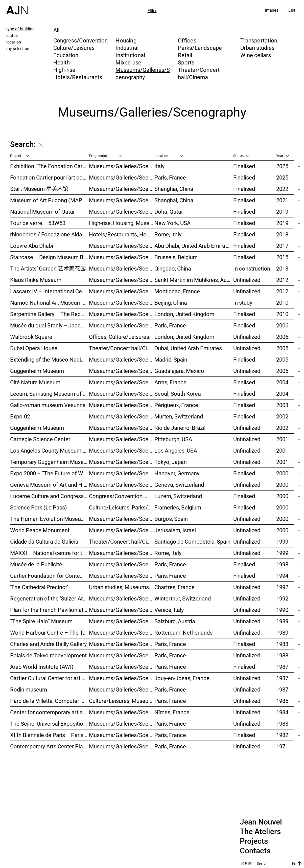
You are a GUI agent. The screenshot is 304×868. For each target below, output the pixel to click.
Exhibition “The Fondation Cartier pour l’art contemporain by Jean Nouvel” (50, 166)
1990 (282, 610)
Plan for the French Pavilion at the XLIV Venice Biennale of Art (50, 610)
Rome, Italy (168, 234)
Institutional (130, 55)
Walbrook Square (31, 337)
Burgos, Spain (171, 519)
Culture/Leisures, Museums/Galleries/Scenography (122, 701)
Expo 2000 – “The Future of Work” (50, 473)
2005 (282, 348)
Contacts (255, 851)
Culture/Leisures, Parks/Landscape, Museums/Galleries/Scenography (122, 507)
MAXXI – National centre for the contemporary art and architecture (50, 553)
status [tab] (12, 35)
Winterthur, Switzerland (183, 598)
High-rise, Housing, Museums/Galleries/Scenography (122, 223)
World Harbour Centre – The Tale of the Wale (50, 632)
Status (241, 156)
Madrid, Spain (171, 359)
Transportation (259, 40)
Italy (159, 166)
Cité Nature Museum (35, 382)
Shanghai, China (174, 189)
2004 (282, 382)
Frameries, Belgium (178, 507)
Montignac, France (177, 291)
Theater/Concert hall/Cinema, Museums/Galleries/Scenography (122, 348)
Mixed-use (128, 62)
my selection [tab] (18, 49)
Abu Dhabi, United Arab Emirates (194, 246)
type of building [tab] (21, 29)
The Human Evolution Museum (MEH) (50, 519)
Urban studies (257, 48)
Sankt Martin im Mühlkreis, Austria (194, 280)
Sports (186, 62)
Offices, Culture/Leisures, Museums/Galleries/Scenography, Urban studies (122, 337)
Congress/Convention (81, 40)
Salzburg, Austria (175, 621)
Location (169, 156)
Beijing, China (171, 303)
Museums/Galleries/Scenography (143, 73)
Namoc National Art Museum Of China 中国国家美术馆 (50, 303)
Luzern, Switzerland (178, 496)
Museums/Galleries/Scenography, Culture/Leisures (122, 712)
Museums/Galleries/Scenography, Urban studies (122, 632)
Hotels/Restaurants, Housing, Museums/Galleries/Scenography (122, 234)
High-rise (64, 70)
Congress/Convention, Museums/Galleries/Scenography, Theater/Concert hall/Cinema (122, 496)
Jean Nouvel (261, 822)
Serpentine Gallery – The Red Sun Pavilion (50, 314)
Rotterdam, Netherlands (183, 632)
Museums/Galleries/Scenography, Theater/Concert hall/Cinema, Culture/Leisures (122, 439)
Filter (152, 11)
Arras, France (170, 382)
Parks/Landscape (200, 48)
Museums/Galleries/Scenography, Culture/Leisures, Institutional (122, 746)
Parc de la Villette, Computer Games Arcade (50, 701)
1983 (282, 724)
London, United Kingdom (184, 314)
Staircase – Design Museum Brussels (50, 257)
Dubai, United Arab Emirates (188, 348)
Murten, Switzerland (179, 416)
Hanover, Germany (177, 473)
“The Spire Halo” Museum (41, 621)
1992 (282, 587)
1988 (282, 644)
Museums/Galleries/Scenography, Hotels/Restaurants (122, 359)
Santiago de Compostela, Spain (192, 541)
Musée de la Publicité (36, 564)
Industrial (127, 48)
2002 (282, 416)
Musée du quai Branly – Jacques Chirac (50, 325)
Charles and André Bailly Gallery (48, 644)
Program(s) (105, 156)
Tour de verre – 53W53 (38, 223)
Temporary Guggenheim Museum (50, 462)
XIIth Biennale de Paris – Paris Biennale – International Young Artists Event (50, 735)
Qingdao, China (173, 268)
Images (272, 10)
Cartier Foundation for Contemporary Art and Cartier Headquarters (50, 576)
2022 (282, 189)
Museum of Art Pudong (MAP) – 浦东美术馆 (50, 200)
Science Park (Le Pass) (39, 507)
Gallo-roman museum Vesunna (48, 405)
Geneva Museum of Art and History (50, 485)
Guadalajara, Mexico (179, 371)
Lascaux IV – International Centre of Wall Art (50, 291)
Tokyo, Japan (171, 462)
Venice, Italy (169, 610)
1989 (282, 621)
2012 (282, 280)
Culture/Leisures (74, 48)
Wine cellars (256, 55)
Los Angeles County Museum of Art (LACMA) (50, 450)
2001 (282, 439)
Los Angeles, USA (176, 450)
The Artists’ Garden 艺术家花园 (48, 268)
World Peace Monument (40, 530)
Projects (254, 841)
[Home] (17, 7)
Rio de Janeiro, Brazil (180, 428)
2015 (282, 257)
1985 (282, 701)
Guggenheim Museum (37, 371)
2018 (282, 234)
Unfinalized (247, 280)
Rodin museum (29, 689)
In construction (252, 268)
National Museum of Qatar (42, 212)
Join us (246, 863)
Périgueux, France (176, 405)
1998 (282, 564)
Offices (187, 40)
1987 (282, 667)
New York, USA (172, 223)
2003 (282, 405)
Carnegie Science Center (40, 439)
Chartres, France (174, 587)
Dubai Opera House (34, 348)
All (56, 30)
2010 (282, 303)
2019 (282, 212)
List (292, 10)
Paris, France (170, 177)
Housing (126, 40)
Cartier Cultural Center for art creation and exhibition (50, 678)
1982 (282, 735)
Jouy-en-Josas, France (182, 678)
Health (62, 62)
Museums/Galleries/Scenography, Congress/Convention (122, 530)
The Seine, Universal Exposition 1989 (50, 724)
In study (243, 303)
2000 (282, 473)
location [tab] (14, 42)
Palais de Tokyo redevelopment (48, 655)
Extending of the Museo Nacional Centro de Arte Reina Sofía (50, 359)
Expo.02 (20, 416)
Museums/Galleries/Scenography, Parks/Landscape (122, 291)
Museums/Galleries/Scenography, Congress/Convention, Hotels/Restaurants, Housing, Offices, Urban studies (122, 598)
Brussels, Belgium (176, 257)
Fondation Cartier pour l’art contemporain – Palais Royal (50, 177)
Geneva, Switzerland (179, 485)
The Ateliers (260, 832)
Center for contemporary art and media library (50, 712)
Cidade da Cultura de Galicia (44, 541)
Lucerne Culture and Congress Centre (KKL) (50, 496)
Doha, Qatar (169, 212)
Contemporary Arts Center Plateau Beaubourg (50, 746)
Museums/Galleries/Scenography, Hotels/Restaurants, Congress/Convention (122, 519)
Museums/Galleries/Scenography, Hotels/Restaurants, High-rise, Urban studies (122, 268)
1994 (282, 576)
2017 (282, 246)
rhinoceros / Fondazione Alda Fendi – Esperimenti (50, 234)
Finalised (244, 166)
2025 (282, 166)
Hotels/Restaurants (78, 77)
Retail (185, 55)
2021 (282, 200)
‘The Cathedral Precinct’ (39, 587)
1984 (282, 712)
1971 (282, 746)
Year (283, 156)
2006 (282, 325)
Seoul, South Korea (178, 394)
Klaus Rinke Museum (36, 280)
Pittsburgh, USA (173, 439)
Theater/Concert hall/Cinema (199, 73)
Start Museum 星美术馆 (39, 189)
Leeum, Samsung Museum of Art (50, 394)
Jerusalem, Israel (175, 530)
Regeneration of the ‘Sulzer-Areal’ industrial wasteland (50, 598)
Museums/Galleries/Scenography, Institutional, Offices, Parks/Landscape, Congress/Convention (122, 325)
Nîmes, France (172, 712)
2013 (282, 268)
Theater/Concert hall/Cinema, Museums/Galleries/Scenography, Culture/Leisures (122, 541)
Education (66, 55)
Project (20, 156)
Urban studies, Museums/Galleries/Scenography (122, 587)
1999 (282, 541)
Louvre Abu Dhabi (32, 246)
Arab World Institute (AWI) (42, 667)
